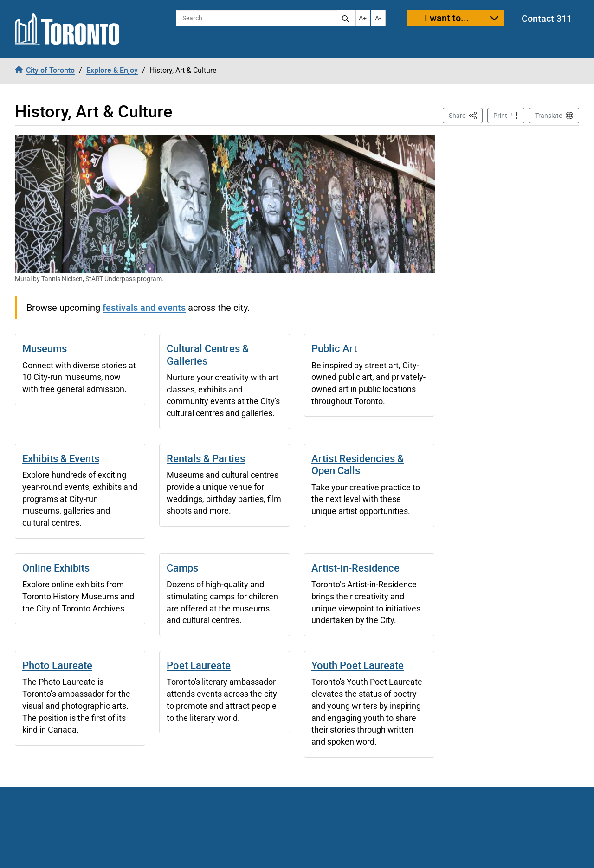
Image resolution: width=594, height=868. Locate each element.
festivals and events (144, 307)
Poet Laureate (199, 665)
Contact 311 (547, 18)
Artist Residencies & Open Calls (358, 464)
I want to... (447, 18)
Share (466, 115)
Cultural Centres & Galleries (208, 354)
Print (500, 116)
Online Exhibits (56, 568)
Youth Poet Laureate (358, 665)
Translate (549, 116)
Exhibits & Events (61, 458)
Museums (45, 348)
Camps (182, 568)
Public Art (334, 348)
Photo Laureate (57, 665)
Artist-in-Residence (355, 568)
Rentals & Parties (206, 458)
